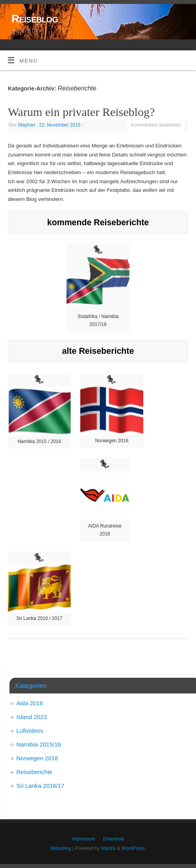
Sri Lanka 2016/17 (41, 786)
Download (114, 839)
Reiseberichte (35, 772)
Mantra (108, 848)
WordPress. (134, 848)
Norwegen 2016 (37, 758)
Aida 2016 (30, 703)
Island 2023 (32, 717)
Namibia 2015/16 (39, 744)
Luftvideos (30, 731)
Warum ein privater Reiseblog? (81, 112)
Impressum (84, 839)
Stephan (27, 125)
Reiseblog (35, 19)
